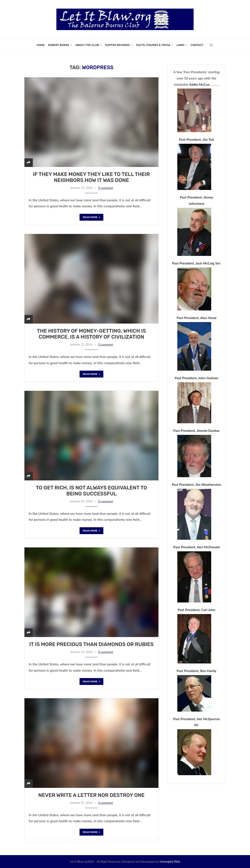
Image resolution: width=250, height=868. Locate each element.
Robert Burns (59, 45)
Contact (197, 45)
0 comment (106, 188)
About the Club (87, 45)
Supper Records (117, 45)
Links (180, 45)
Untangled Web (170, 861)
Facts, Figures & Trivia (153, 45)
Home (41, 45)
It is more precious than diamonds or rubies (91, 644)
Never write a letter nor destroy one (92, 795)
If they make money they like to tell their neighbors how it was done (91, 177)
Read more (91, 217)
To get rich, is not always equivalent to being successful (91, 491)
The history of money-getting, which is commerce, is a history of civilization (91, 334)
